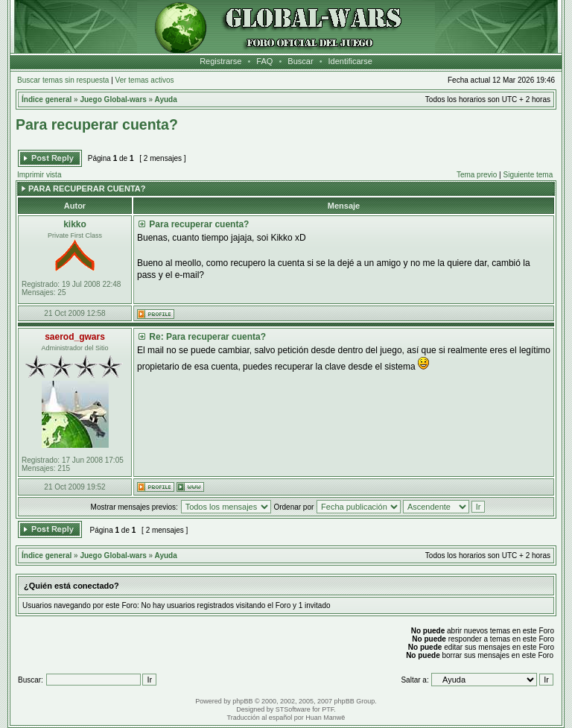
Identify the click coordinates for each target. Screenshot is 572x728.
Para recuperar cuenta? (97, 124)
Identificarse (350, 61)
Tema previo (477, 175)
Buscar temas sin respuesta (63, 80)
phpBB (242, 701)
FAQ (264, 61)
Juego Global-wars (113, 99)
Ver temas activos (145, 80)
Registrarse (220, 61)
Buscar (300, 61)
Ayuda (166, 99)
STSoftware (293, 709)
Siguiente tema (528, 175)
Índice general (47, 99)
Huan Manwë (325, 718)
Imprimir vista (39, 175)
